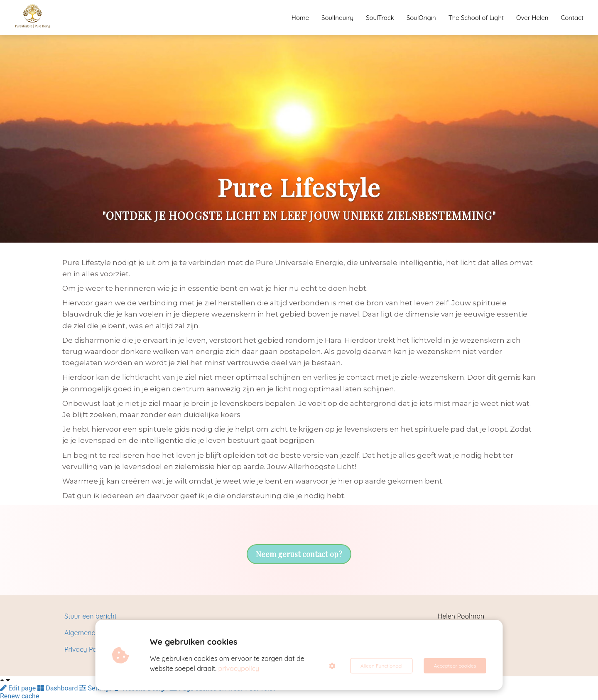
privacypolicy (239, 668)
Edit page (19, 688)
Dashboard (58, 688)
